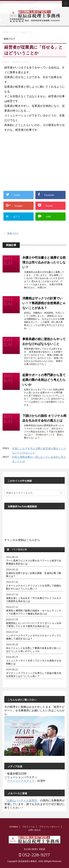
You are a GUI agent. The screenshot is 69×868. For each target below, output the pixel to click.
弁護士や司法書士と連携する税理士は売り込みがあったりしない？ (44, 262)
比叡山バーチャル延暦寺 (22, 800)
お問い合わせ (34, 830)
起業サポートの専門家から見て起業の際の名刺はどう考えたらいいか (44, 380)
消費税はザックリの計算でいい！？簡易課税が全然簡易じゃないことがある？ (44, 303)
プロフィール (28, 827)
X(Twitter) (13, 827)
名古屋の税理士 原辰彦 (34, 849)
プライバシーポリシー (49, 827)
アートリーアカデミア (21, 781)
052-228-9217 (34, 855)
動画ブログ (13, 233)
